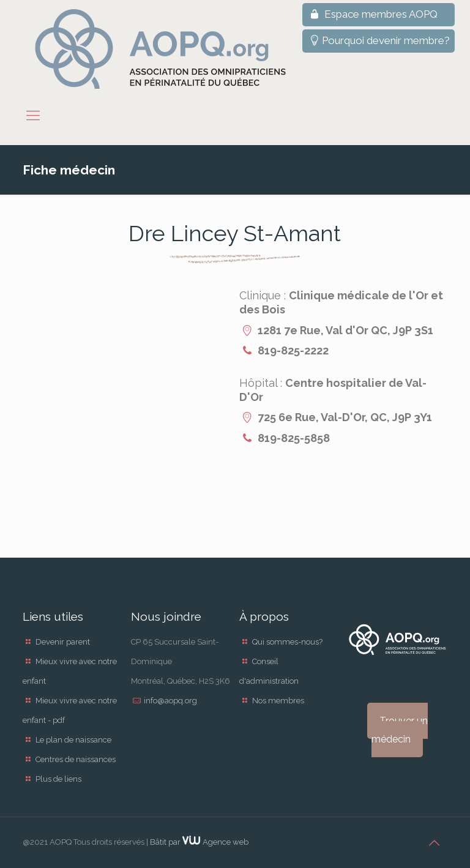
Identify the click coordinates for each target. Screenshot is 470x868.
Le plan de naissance (73, 740)
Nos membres (278, 701)
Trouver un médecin (400, 730)
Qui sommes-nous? (287, 642)
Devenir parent (63, 642)
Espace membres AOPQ (372, 14)
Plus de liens (58, 779)
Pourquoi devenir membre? (379, 40)
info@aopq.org (170, 701)
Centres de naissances (76, 759)
